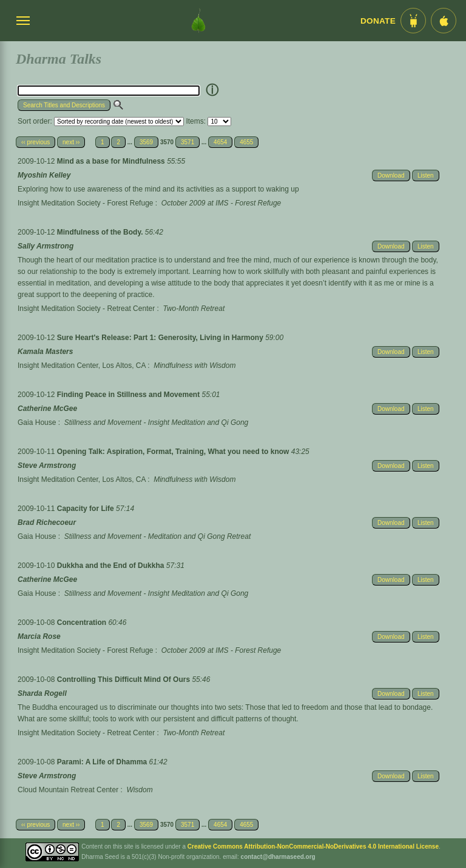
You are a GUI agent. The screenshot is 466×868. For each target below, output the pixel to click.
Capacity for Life (86, 509)
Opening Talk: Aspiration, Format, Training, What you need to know (174, 452)
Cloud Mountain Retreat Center (68, 790)
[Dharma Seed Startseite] (198, 21)
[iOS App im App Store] (444, 21)
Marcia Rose (39, 636)
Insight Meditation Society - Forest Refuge (85, 203)
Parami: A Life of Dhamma (103, 762)
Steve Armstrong (47, 466)
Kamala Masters (45, 352)
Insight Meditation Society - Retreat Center (86, 309)
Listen (426, 175)
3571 (187, 142)
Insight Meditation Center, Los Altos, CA (82, 366)
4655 (246, 142)
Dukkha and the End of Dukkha (112, 566)
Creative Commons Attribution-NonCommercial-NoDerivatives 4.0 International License (313, 846)
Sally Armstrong (46, 246)
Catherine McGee (47, 409)
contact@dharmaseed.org (278, 857)
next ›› (71, 142)
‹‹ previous (35, 142)
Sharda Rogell (42, 693)
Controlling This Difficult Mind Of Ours (125, 679)
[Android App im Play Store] (413, 21)
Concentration (83, 623)
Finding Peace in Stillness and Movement (130, 395)
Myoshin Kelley (44, 175)
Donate (378, 21)
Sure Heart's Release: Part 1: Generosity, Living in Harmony (161, 338)
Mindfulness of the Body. (101, 232)
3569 (146, 142)
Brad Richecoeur (47, 522)
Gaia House (37, 422)
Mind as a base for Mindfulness (112, 161)
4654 (220, 142)
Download (391, 175)
